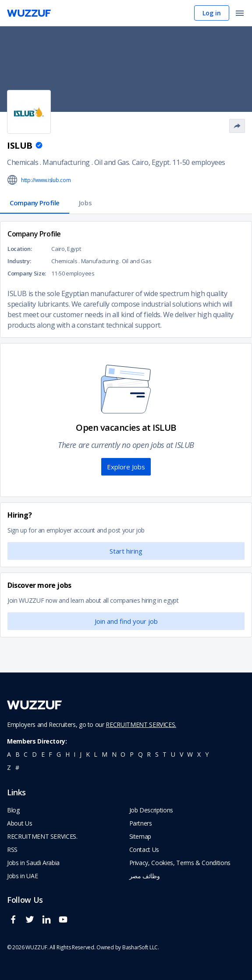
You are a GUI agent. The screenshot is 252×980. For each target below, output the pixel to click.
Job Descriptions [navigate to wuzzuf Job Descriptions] (151, 810)
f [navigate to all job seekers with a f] (50, 754)
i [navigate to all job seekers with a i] (75, 754)
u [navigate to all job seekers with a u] (173, 754)
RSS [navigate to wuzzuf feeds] (12, 849)
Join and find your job (126, 621)
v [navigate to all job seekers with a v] (181, 754)
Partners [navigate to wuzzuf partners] (141, 823)
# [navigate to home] (17, 767)
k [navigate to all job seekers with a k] (88, 754)
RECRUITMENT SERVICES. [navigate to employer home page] (42, 836)
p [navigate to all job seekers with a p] (132, 754)
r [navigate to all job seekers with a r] (149, 754)
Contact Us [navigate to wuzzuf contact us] (144, 849)
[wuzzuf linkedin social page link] (49, 923)
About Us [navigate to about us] (20, 823)
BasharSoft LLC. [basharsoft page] (141, 947)
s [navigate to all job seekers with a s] (157, 754)
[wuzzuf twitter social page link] (32, 923)
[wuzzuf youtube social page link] (65, 923)
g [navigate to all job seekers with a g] (59, 754)
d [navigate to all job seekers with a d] (34, 754)
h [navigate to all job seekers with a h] (67, 754)
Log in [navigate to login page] (212, 13)
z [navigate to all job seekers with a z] (9, 767)
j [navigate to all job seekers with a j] (81, 754)
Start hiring (126, 551)
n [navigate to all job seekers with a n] (114, 754)
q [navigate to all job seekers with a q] (140, 754)
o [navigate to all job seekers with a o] (123, 754)
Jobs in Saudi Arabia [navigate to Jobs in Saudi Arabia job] (33, 863)
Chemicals (23, 162)
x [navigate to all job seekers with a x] (199, 754)
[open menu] (240, 14)
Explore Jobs (126, 467)
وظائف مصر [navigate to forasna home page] (145, 876)
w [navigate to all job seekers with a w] (190, 754)
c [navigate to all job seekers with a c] (26, 754)
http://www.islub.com (46, 180)
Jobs (85, 203)
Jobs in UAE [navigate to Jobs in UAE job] (22, 876)
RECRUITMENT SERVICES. (141, 724)
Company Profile (35, 203)
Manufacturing (66, 162)
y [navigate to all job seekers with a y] (207, 754)
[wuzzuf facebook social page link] (15, 923)
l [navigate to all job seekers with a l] (96, 754)
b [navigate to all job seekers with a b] (18, 754)
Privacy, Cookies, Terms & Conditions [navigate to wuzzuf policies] (180, 863)
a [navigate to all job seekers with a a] (9, 754)
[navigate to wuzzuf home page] (29, 13)
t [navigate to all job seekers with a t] (165, 754)
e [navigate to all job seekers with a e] (43, 754)
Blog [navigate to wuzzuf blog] (13, 810)
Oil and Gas (112, 162)
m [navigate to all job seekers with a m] (105, 754)
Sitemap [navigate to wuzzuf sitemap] (140, 836)
